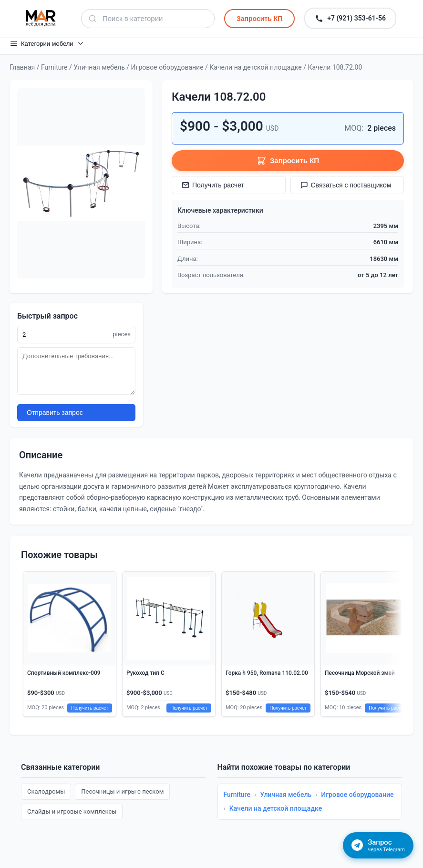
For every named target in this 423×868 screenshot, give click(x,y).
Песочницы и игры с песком (122, 791)
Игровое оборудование (167, 67)
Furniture (54, 67)
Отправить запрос (55, 413)
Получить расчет (213, 185)
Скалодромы (46, 791)
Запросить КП (259, 19)
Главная (22, 67)
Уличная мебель (99, 67)
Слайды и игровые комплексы (72, 811)
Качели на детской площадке (255, 67)
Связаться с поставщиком (346, 185)
